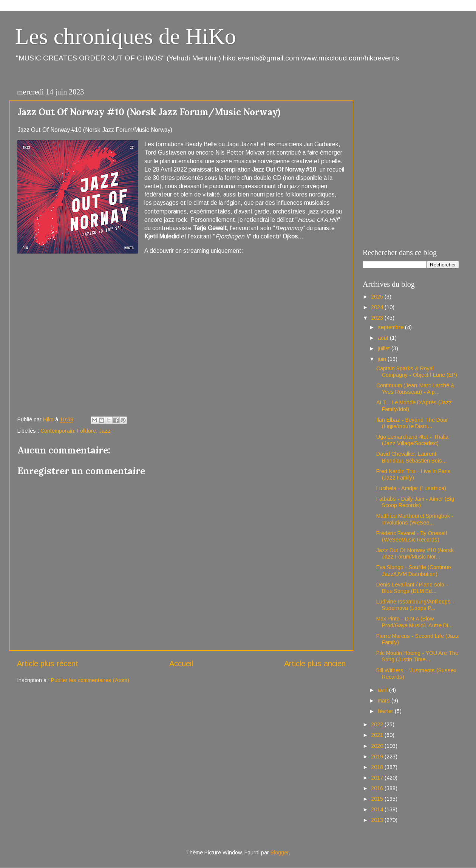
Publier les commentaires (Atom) (90, 680)
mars (385, 701)
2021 (378, 735)
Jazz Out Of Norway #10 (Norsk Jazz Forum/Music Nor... (415, 553)
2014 (378, 809)
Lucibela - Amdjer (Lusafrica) (411, 488)
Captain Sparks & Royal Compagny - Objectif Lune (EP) (417, 372)
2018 (378, 767)
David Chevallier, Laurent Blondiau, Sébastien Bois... (411, 457)
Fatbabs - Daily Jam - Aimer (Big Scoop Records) (415, 502)
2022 (378, 724)
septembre (391, 327)
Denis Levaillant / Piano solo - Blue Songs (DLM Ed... (412, 588)
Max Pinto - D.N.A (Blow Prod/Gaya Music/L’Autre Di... (414, 622)
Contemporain (57, 431)
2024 (378, 307)
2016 (378, 788)
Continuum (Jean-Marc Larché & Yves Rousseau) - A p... (415, 389)
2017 (378, 778)
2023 (378, 318)
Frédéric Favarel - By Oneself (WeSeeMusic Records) (412, 536)
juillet (385, 348)
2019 (378, 757)
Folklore (87, 431)
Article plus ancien (315, 664)
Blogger (280, 853)
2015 (378, 799)
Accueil (181, 664)
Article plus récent (48, 664)
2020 (378, 746)
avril (383, 690)
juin (383, 359)
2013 (378, 820)
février (386, 711)
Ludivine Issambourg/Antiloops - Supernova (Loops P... (415, 605)
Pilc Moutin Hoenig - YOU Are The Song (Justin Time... (417, 656)
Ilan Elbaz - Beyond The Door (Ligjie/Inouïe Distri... (412, 423)
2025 (378, 297)
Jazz (105, 431)
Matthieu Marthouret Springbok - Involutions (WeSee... (415, 519)
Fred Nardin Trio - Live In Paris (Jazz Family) (413, 474)
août (384, 338)
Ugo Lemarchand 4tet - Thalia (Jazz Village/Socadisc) (412, 440)
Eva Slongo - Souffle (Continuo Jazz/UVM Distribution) (414, 570)
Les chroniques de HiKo (126, 36)
